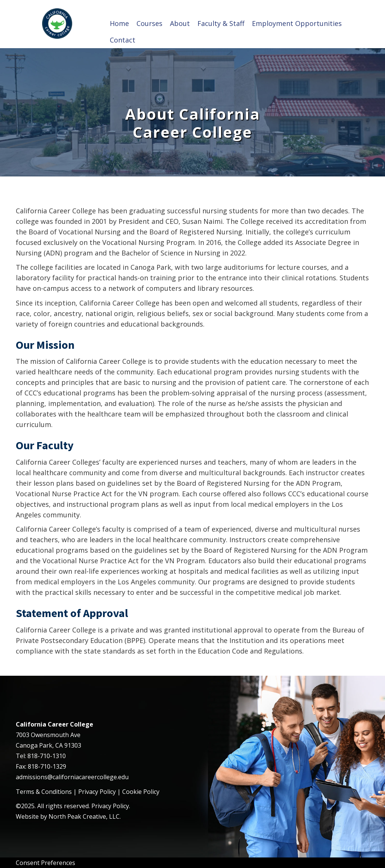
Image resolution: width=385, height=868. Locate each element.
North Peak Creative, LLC (84, 816)
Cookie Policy (141, 792)
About (180, 23)
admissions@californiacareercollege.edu (72, 777)
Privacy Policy (97, 792)
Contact (123, 40)
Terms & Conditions (44, 792)
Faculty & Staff (221, 23)
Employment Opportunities (297, 23)
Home (119, 23)
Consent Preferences (45, 863)
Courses (149, 23)
